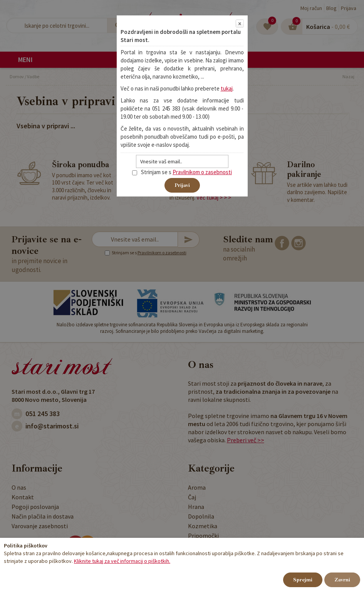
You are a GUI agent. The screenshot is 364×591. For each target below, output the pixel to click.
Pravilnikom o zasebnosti (202, 172)
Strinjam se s (152, 172)
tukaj (227, 88)
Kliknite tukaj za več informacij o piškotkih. (122, 561)
